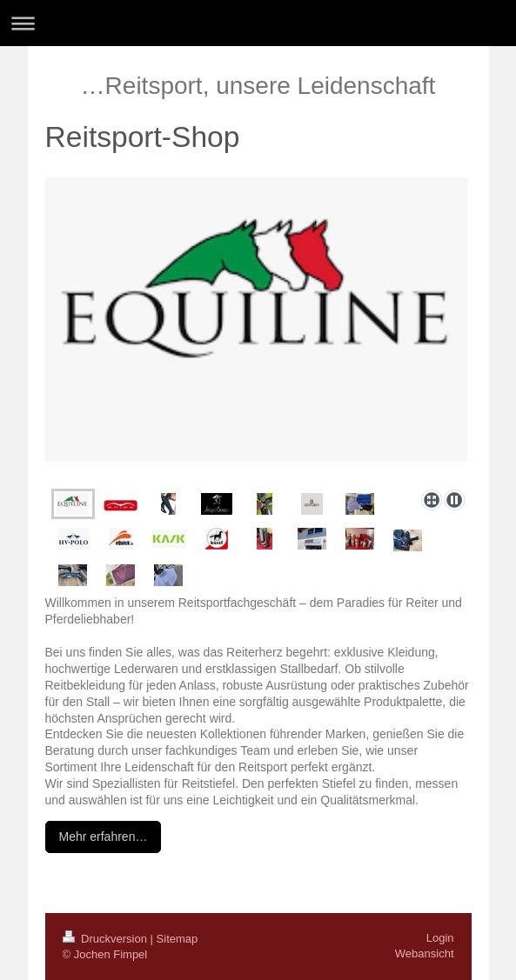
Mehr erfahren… (104, 837)
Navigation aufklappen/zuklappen (258, 23)
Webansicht (425, 953)
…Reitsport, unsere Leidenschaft (258, 86)
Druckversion (107, 939)
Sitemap (178, 939)
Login (440, 938)
